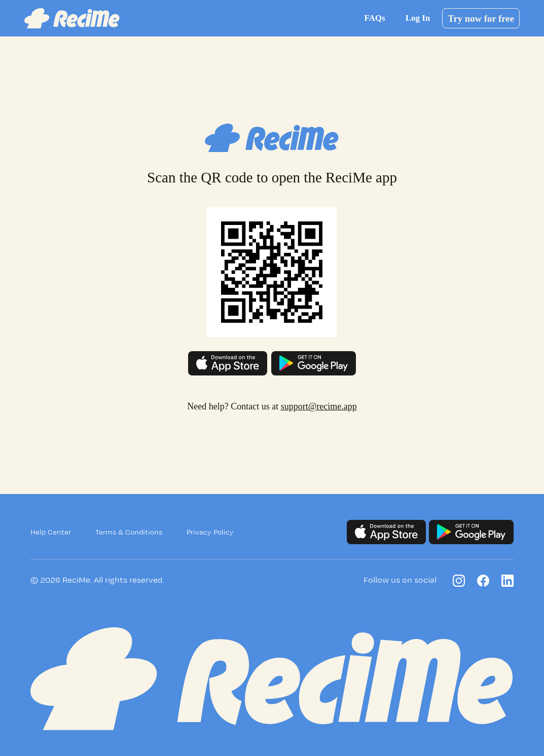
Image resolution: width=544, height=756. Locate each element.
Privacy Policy (210, 532)
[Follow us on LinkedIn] (507, 581)
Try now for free (481, 18)
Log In (418, 18)
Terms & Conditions (129, 532)
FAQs (374, 18)
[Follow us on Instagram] (459, 581)
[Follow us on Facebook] (483, 581)
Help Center (51, 532)
